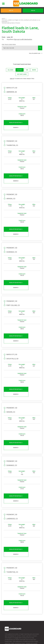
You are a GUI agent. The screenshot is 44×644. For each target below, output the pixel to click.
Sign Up (11, 10)
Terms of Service (9, 638)
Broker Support (20, 607)
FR (24, 640)
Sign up (12, 79)
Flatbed (20, 70)
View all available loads (35, 53)
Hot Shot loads (22, 74)
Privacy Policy (18, 638)
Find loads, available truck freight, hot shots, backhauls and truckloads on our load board (21, 21)
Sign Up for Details (13, 123)
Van (27, 70)
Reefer (34, 70)
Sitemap (19, 640)
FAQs (18, 603)
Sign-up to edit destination (23, 39)
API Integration (27, 638)
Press (6, 607)
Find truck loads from (9, 44)
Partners (7, 605)
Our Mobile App (32, 607)
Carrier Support (20, 605)
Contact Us (13, 640)
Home (3, 19)
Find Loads (30, 603)
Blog (6, 609)
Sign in (33, 10)
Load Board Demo (32, 609)
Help (34, 638)
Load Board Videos (21, 609)
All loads (11, 70)
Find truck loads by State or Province (11, 23)
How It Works (31, 605)
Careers (6, 640)
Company (7, 603)
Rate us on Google (31, 640)
